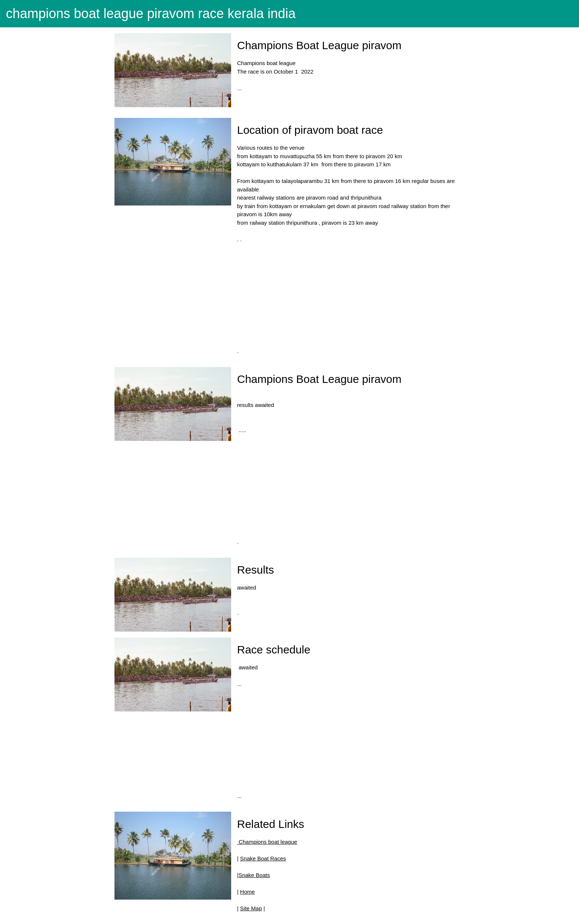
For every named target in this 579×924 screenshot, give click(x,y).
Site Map (251, 908)
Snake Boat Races (263, 858)
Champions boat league (267, 842)
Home (247, 892)
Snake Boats (254, 875)
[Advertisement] (348, 295)
